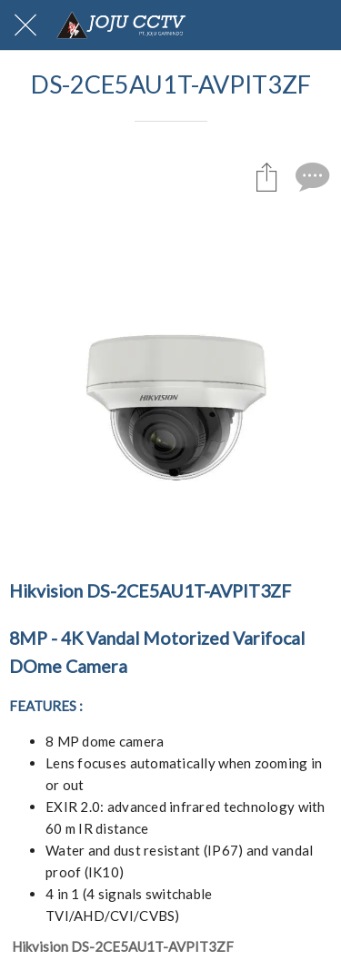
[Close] (25, 25)
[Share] (266, 176)
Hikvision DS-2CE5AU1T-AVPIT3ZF (123, 946)
